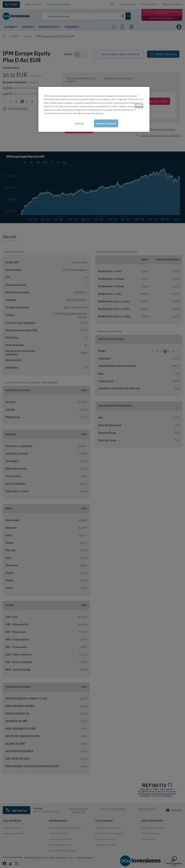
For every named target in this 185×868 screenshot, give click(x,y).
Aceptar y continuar (106, 123)
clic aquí (139, 106)
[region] (94, 109)
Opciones (79, 123)
